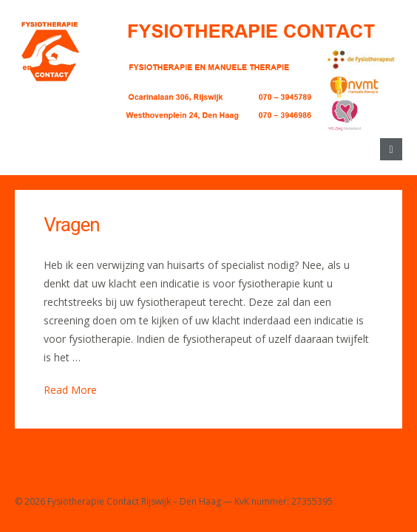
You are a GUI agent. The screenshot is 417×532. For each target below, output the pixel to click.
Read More (70, 390)
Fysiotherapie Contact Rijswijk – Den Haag (134, 501)
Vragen (71, 225)
